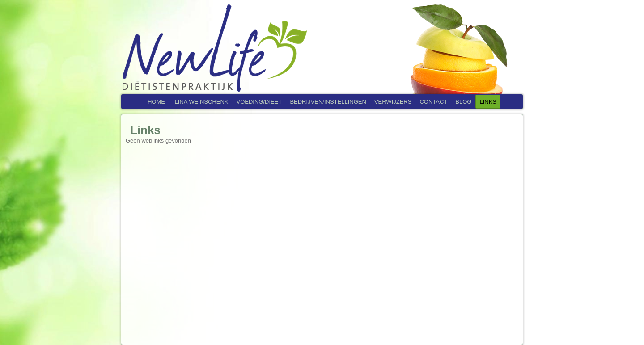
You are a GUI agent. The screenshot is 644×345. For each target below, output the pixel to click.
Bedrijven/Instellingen (328, 102)
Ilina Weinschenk (201, 102)
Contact (433, 102)
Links (488, 102)
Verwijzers (393, 102)
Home (156, 102)
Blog (463, 102)
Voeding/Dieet (259, 102)
